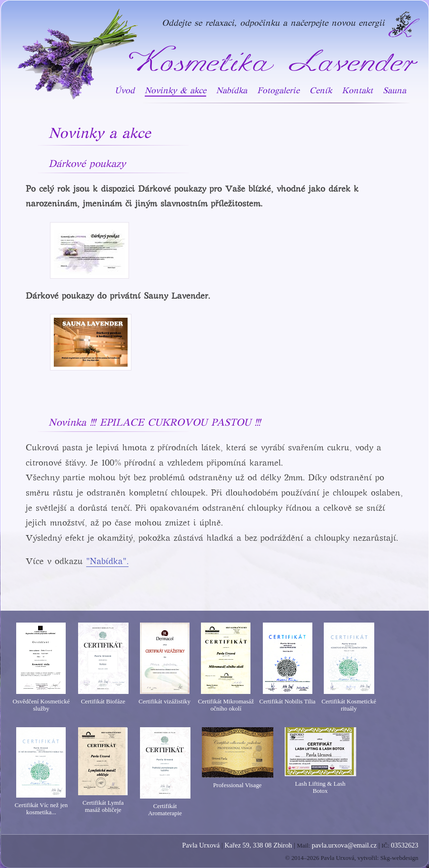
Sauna (394, 90)
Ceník (321, 90)
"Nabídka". (107, 561)
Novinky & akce (175, 90)
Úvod (125, 90)
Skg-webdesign (399, 858)
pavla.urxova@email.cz (344, 845)
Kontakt (357, 90)
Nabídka (232, 90)
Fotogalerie (278, 90)
